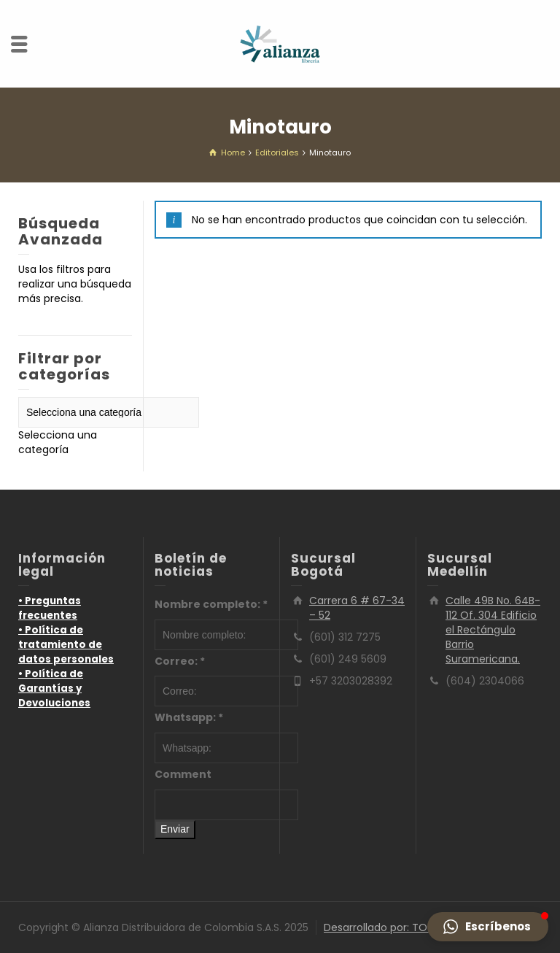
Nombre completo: (211, 604)
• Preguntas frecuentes (50, 608)
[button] (488, 927)
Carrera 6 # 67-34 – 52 (357, 608)
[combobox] (58, 442)
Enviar (175, 829)
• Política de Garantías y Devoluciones (54, 688)
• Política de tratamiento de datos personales (66, 645)
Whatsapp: (189, 717)
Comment (183, 774)
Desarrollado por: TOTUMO (391, 927)
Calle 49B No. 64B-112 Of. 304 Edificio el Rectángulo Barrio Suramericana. (493, 630)
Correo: (180, 661)
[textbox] (58, 442)
